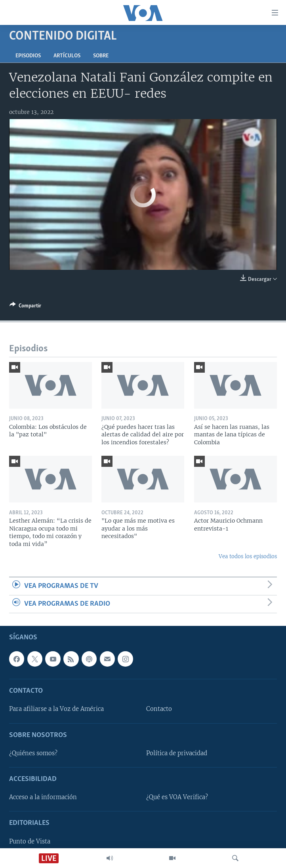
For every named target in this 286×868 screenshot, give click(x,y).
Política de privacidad (177, 753)
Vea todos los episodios (248, 556)
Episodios (28, 56)
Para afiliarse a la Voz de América (56, 709)
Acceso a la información (43, 797)
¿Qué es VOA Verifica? (177, 797)
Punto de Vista (30, 841)
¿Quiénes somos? (33, 753)
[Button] (25, 307)
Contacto (159, 709)
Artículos (67, 56)
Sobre (101, 56)
